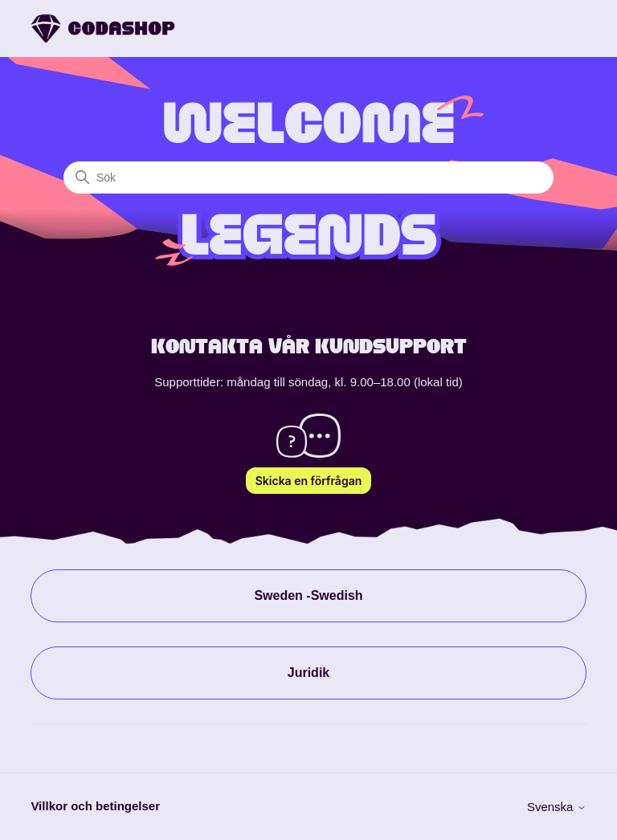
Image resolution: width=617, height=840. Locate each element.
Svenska (557, 807)
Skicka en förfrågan (309, 481)
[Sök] (308, 177)
